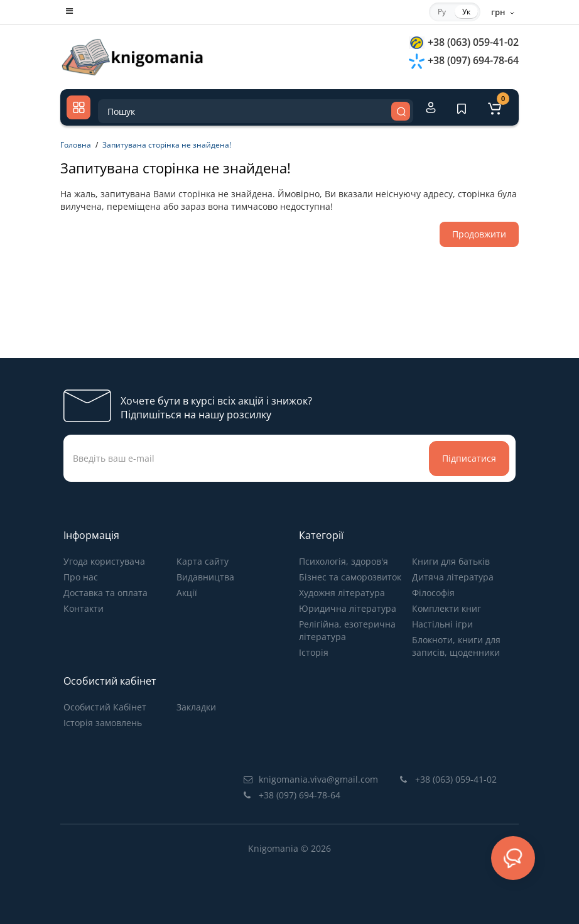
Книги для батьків (451, 561)
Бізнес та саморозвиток (350, 577)
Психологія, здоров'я (344, 561)
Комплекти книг (446, 608)
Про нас (81, 577)
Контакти (84, 608)
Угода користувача (104, 561)
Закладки (196, 707)
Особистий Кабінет (105, 707)
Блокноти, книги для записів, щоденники (456, 646)
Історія (314, 652)
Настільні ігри (442, 624)
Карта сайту (203, 561)
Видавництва (205, 577)
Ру (442, 12)
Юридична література (348, 608)
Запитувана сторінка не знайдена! (167, 145)
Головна (76, 145)
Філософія (433, 593)
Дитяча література (453, 577)
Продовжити (479, 234)
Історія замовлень (103, 723)
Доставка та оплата (106, 593)
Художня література (342, 593)
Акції (187, 593)
